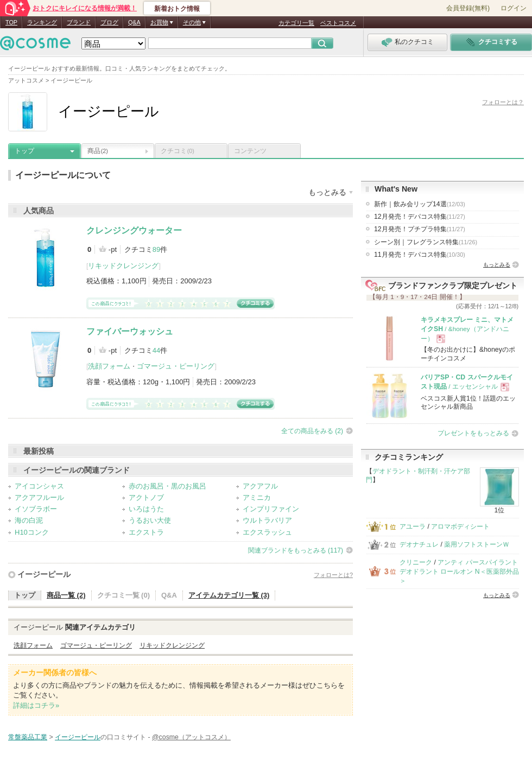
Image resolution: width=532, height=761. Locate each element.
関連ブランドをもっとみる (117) (296, 550)
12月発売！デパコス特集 (420, 217)
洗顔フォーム (109, 366)
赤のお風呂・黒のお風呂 (167, 486)
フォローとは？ (503, 102)
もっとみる (497, 265)
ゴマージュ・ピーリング (176, 366)
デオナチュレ (419, 544)
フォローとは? (333, 575)
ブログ (109, 22)
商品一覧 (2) (66, 595)
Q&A (134, 22)
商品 (98, 151)
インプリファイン (271, 509)
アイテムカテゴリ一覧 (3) (229, 595)
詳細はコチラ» (36, 705)
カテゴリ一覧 (296, 23)
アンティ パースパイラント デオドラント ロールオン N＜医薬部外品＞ (459, 572)
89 (156, 249)
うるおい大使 (150, 520)
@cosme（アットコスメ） (191, 737)
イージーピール (44, 574)
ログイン (514, 8)
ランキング (42, 22)
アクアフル (260, 486)
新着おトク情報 (177, 9)
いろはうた (146, 509)
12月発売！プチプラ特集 (420, 229)
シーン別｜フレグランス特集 (426, 242)
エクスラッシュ (267, 532)
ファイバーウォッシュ (130, 331)
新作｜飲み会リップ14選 (420, 204)
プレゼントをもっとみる (473, 433)
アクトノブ (146, 497)
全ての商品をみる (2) (312, 431)
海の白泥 (29, 520)
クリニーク (416, 562)
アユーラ (413, 527)
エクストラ (146, 532)
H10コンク (32, 532)
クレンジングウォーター (134, 230)
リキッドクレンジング (123, 266)
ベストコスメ (338, 23)
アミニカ (257, 497)
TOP (11, 22)
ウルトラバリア (267, 520)
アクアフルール (39, 497)
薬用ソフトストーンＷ (477, 544)
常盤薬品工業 (28, 737)
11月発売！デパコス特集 (420, 255)
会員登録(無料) (468, 8)
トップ (24, 151)
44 (156, 350)
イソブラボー (36, 509)
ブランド (79, 22)
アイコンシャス (39, 486)
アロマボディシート (460, 527)
